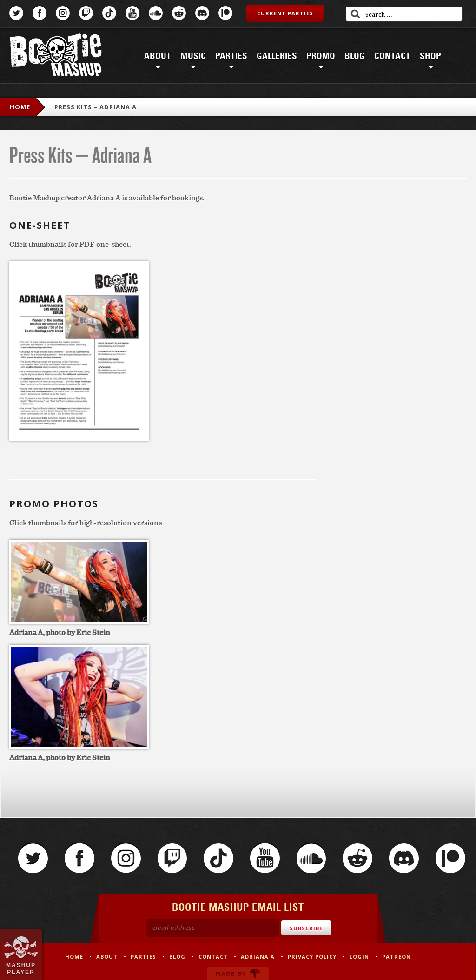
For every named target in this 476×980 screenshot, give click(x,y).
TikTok (109, 13)
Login (359, 957)
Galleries (277, 56)
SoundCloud (156, 13)
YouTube (132, 13)
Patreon (225, 13)
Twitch (86, 13)
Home (20, 107)
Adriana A (258, 957)
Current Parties (285, 13)
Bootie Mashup (56, 56)
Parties (231, 56)
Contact (392, 56)
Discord (202, 13)
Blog (355, 56)
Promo (321, 56)
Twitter (16, 13)
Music (193, 56)
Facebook (40, 13)
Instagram (63, 13)
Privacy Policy (312, 957)
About (158, 56)
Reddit (179, 13)
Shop (430, 56)
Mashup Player (21, 968)
